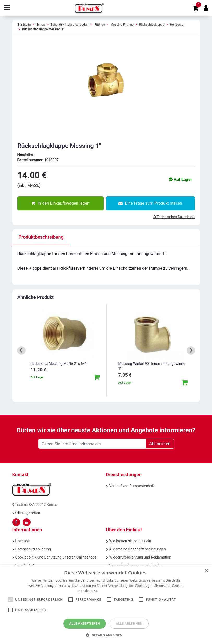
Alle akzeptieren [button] (85, 623)
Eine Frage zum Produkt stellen (150, 203)
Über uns (23, 541)
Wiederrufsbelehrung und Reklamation (140, 557)
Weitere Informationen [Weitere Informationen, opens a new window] (116, 591)
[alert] (106, 605)
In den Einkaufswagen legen (60, 203)
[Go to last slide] (21, 350)
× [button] (206, 571)
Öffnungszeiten (28, 513)
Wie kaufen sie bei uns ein (130, 541)
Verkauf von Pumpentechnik (132, 486)
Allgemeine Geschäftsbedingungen (138, 549)
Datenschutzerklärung (33, 549)
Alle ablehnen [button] (129, 623)
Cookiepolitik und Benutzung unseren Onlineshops (56, 557)
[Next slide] (191, 350)
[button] (106, 635)
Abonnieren (160, 444)
